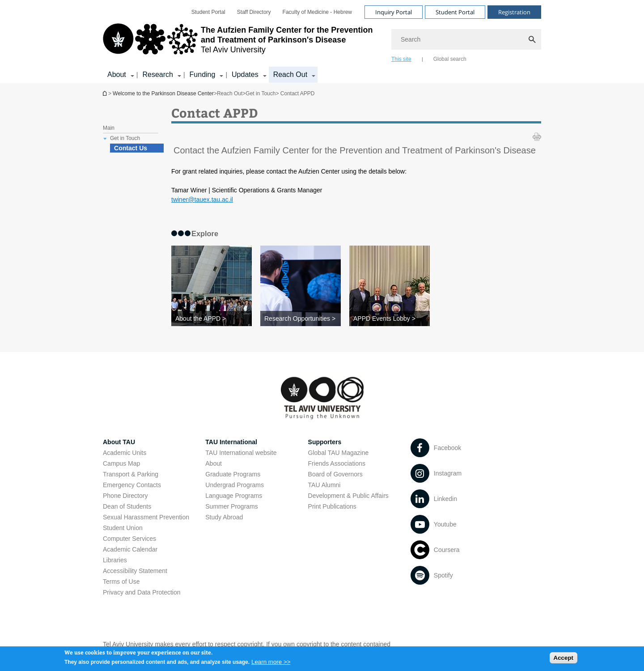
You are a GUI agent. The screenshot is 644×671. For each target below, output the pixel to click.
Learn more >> (271, 665)
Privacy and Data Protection (142, 592)
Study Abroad (224, 517)
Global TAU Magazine (339, 453)
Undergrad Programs (235, 485)
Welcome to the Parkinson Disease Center (106, 93)
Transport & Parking (131, 474)
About (214, 463)
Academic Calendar (130, 549)
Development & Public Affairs (348, 496)
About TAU (119, 442)
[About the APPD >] (212, 319)
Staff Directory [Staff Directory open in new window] (254, 12)
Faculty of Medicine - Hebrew (317, 12)
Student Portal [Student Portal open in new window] (208, 12)
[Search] (466, 39)
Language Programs (234, 496)
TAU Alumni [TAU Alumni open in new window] (324, 485)
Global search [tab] (450, 59)
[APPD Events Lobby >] (390, 319)
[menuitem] (208, 12)
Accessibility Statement (135, 571)
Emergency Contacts (132, 485)
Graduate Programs (233, 474)
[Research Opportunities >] (301, 319)
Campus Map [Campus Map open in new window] (121, 463)
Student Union (123, 528)
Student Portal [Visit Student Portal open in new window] (455, 12)
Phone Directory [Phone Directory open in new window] (125, 496)
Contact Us (131, 148)
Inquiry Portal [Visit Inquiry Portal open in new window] (394, 12)
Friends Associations (337, 463)
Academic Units (125, 453)
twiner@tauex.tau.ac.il (202, 200)
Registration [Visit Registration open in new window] (514, 12)
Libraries (115, 560)
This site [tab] (401, 59)
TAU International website (241, 453)
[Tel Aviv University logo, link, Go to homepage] (243, 42)
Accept (563, 660)
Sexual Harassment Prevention (146, 517)
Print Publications (332, 506)
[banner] (322, 42)
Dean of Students (127, 506)
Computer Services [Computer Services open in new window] (129, 539)
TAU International (231, 442)
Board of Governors (335, 474)
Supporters (325, 442)
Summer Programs (231, 506)
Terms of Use (121, 582)
